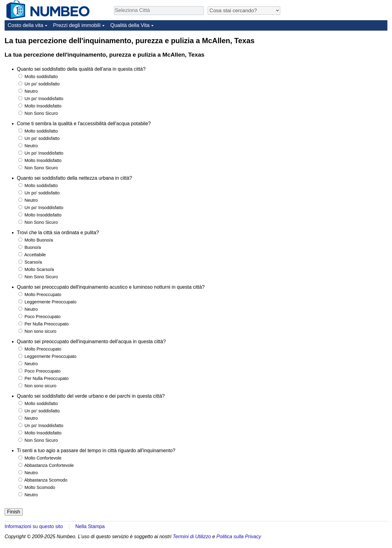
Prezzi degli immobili (77, 25)
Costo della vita (25, 25)
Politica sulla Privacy (239, 537)
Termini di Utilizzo (192, 537)
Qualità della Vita (130, 25)
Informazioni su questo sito (34, 526)
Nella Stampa (90, 526)
